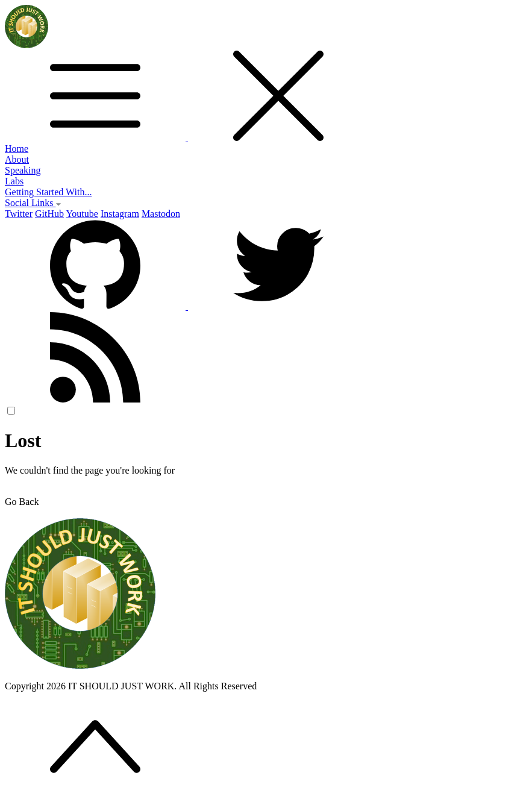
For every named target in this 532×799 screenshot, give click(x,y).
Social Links (33, 203)
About (17, 159)
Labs (14, 181)
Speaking (23, 170)
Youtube (82, 214)
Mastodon (161, 214)
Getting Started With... (48, 192)
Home (17, 149)
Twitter (19, 214)
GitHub (49, 214)
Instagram (120, 214)
